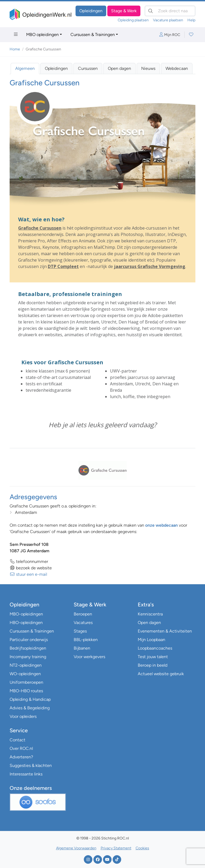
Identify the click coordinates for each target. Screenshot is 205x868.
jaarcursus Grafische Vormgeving (150, 266)
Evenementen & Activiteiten (165, 631)
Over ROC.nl (21, 748)
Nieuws (148, 68)
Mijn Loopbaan (151, 640)
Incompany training (28, 657)
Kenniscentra (150, 614)
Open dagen (119, 68)
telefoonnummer (29, 561)
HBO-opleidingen (26, 623)
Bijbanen (82, 648)
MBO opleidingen (42, 35)
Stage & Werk (124, 11)
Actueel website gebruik (161, 674)
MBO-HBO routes (26, 691)
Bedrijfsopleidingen (28, 648)
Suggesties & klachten (31, 765)
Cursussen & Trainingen (93, 35)
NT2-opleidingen (26, 665)
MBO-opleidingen (26, 614)
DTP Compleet (63, 266)
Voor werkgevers (89, 657)
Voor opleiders (23, 716)
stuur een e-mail (28, 574)
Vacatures (83, 623)
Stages (80, 631)
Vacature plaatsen (168, 20)
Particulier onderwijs (29, 640)
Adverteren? (21, 757)
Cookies (142, 848)
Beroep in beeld (153, 665)
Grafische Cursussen (40, 228)
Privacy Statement (116, 848)
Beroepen (83, 614)
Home (15, 49)
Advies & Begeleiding (30, 708)
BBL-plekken (86, 640)
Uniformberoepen (26, 682)
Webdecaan (177, 68)
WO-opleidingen (25, 674)
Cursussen (88, 68)
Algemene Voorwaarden (76, 848)
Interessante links (26, 774)
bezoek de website (31, 568)
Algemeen (25, 68)
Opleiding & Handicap (30, 699)
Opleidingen (91, 11)
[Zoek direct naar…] (170, 11)
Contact (17, 740)
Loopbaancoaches (155, 648)
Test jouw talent (153, 657)
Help (191, 20)
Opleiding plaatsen (133, 20)
